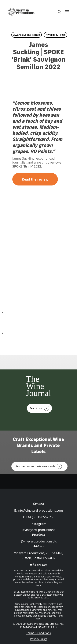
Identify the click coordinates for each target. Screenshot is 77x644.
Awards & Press (56, 35)
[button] (67, 12)
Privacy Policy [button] (38, 639)
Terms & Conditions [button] (39, 633)
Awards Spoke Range (27, 35)
